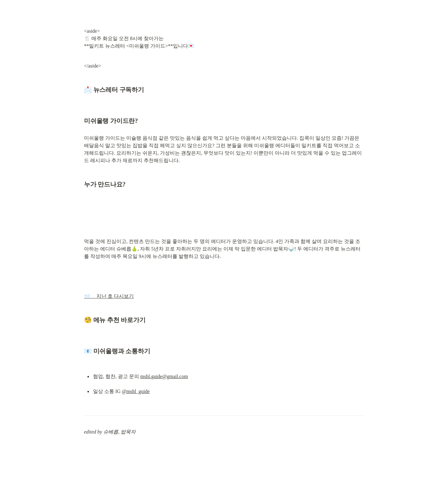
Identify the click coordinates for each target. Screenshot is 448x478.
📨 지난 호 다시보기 (109, 296)
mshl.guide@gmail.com (164, 376)
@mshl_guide (136, 391)
